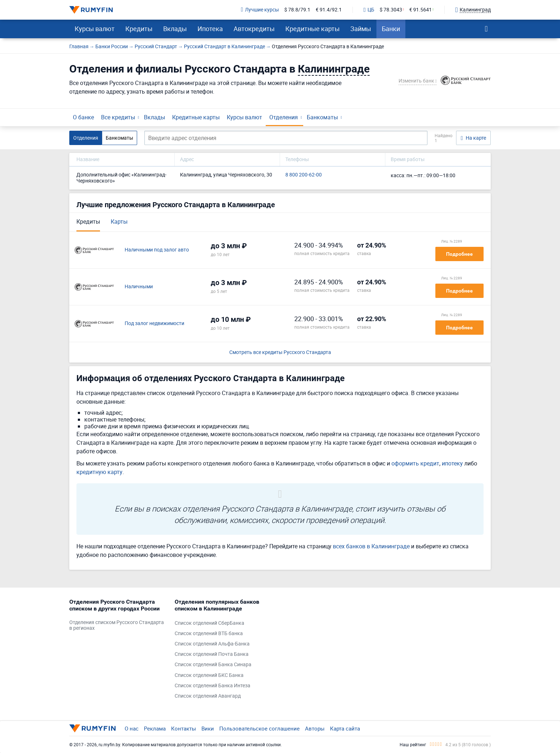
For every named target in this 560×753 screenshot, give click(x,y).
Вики (208, 728)
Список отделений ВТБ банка (209, 634)
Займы (361, 29)
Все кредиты (118, 117)
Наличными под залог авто (157, 250)
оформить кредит (415, 463)
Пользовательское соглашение (259, 728)
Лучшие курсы (260, 10)
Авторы (315, 728)
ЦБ (369, 10)
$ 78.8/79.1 (297, 10)
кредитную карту (99, 472)
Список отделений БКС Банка (209, 675)
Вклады (175, 29)
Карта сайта (345, 728)
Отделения (284, 117)
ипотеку (452, 463)
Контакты (184, 728)
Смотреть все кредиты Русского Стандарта (280, 352)
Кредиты (139, 29)
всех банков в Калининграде (371, 546)
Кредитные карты (312, 29)
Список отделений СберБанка (209, 623)
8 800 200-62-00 (304, 175)
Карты (119, 221)
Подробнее (459, 254)
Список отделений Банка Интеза (212, 686)
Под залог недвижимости (154, 323)
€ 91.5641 (421, 10)
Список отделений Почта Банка (212, 654)
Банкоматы (322, 117)
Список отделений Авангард (208, 696)
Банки (391, 29)
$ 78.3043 (391, 10)
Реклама (155, 728)
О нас (132, 728)
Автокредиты (254, 29)
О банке (83, 117)
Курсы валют (95, 29)
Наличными (139, 287)
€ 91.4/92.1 (329, 10)
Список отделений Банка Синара (213, 665)
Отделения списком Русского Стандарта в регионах (117, 625)
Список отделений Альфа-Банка (212, 644)
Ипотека (210, 29)
